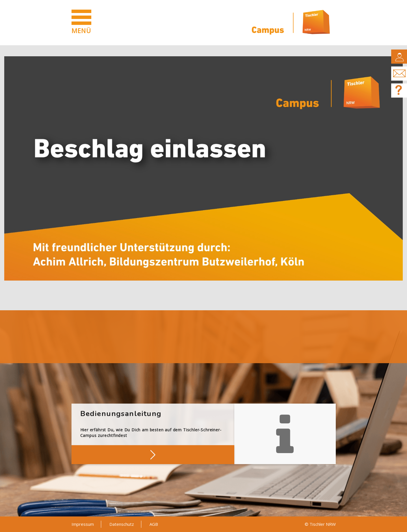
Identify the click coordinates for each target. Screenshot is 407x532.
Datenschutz (122, 524)
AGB (154, 524)
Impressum (83, 524)
